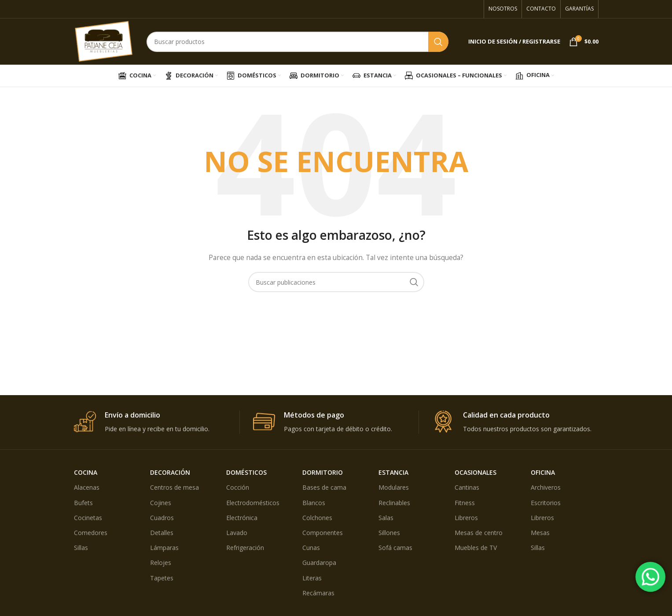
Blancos (314, 503)
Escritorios (546, 503)
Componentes (323, 533)
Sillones (389, 533)
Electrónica (242, 518)
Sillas (81, 548)
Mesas (540, 533)
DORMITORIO (323, 472)
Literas (312, 578)
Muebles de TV (476, 548)
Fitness (465, 503)
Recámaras (318, 593)
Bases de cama (324, 487)
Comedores (91, 533)
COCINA (86, 472)
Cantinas (467, 487)
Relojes (161, 563)
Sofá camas (395, 548)
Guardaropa (319, 563)
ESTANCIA (393, 472)
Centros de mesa (174, 487)
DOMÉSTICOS (246, 472)
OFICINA (543, 472)
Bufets (83, 503)
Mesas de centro (479, 533)
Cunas (311, 548)
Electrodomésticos (253, 503)
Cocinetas (88, 518)
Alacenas (87, 487)
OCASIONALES (476, 472)
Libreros (466, 518)
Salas (386, 518)
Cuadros (162, 518)
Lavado (237, 533)
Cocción (238, 487)
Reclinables (394, 503)
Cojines (161, 503)
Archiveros (546, 487)
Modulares (394, 487)
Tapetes (162, 578)
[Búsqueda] (297, 42)
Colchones (317, 518)
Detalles (162, 533)
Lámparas (164, 548)
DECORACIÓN (170, 472)
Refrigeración (245, 548)
